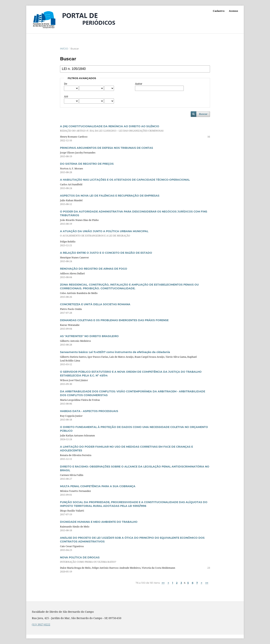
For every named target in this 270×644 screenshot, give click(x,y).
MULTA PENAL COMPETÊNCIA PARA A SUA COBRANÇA (98, 486)
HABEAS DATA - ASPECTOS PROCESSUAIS (89, 411)
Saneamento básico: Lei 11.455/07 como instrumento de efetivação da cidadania (115, 352)
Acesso (234, 11)
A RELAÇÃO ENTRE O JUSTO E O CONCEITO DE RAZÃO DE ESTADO (106, 253)
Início (64, 49)
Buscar (203, 114)
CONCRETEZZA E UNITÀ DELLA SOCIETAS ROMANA (95, 304)
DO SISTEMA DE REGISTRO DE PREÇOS (87, 164)
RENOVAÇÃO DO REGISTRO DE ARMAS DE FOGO (94, 269)
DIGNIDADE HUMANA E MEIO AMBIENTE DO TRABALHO (99, 522)
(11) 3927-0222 (41, 624)
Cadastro (219, 11)
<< (163, 583)
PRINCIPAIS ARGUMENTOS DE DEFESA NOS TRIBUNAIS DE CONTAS (106, 148)
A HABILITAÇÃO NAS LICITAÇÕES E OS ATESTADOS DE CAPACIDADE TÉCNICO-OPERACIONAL (125, 180)
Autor (139, 84)
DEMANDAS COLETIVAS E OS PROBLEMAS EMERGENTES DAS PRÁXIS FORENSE (114, 320)
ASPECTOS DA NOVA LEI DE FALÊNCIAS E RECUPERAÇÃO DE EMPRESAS (110, 196)
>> (207, 583)
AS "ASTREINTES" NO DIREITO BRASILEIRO (89, 336)
